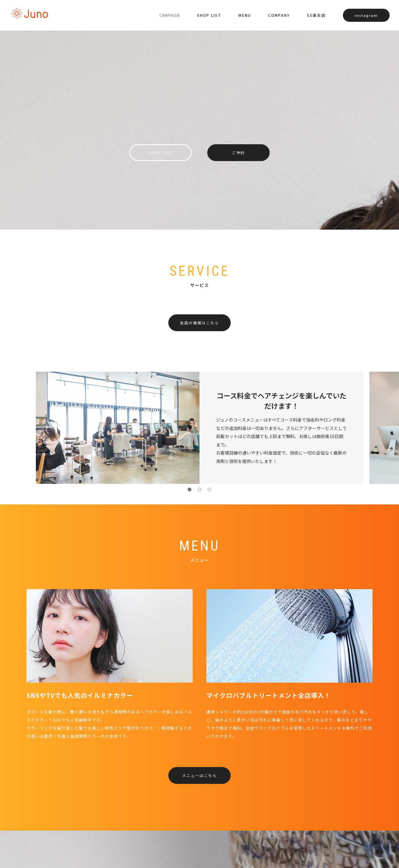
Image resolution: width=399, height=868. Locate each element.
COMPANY (279, 15)
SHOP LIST (209, 15)
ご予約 (238, 153)
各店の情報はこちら (199, 323)
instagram (366, 15)
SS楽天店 (316, 15)
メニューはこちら (199, 775)
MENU (245, 15)
